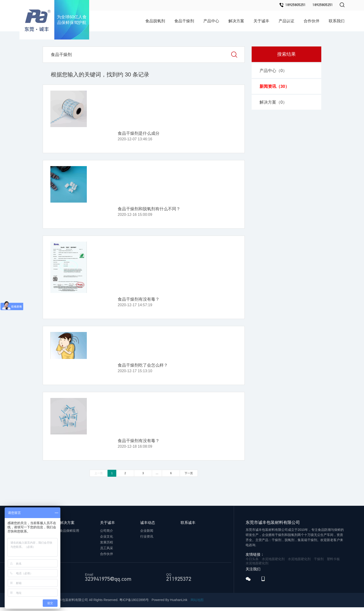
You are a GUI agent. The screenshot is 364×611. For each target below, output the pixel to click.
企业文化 (107, 536)
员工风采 (107, 548)
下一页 (189, 473)
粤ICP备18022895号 (134, 600)
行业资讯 (147, 536)
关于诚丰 (261, 21)
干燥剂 (319, 559)
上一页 (99, 473)
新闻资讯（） (274, 86)
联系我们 (337, 21)
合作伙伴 (312, 21)
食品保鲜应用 (69, 531)
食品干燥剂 (184, 21)
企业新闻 (147, 531)
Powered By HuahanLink (169, 600)
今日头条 (252, 559)
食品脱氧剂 (155, 21)
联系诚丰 (188, 523)
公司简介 (107, 531)
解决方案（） (273, 102)
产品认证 (286, 21)
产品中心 (211, 21)
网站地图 (197, 600)
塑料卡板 (333, 559)
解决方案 (236, 21)
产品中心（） (273, 71)
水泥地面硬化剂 (273, 559)
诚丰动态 (148, 523)
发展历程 (107, 542)
